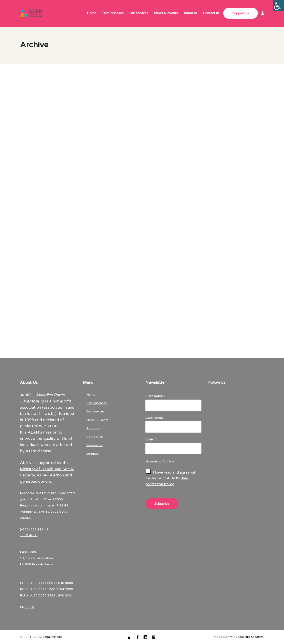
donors (45, 481)
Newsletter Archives (160, 461)
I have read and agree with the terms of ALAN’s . (171, 478)
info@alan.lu (29, 535)
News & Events (97, 420)
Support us (95, 445)
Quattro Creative (251, 637)
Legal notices (52, 637)
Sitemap (93, 454)
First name (155, 396)
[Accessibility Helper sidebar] (279, 5)
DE (33, 607)
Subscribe (162, 504)
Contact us (95, 437)
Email (151, 439)
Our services (95, 411)
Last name (155, 418)
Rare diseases (97, 403)
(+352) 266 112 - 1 (34, 529)
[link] (261, 13)
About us (93, 428)
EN (22, 607)
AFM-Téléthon (50, 475)
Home (91, 395)
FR (27, 607)
